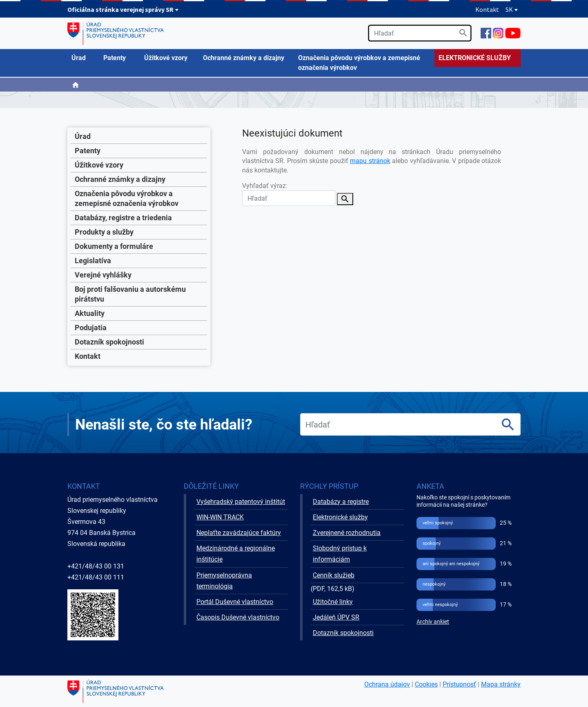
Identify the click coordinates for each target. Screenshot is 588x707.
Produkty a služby (104, 232)
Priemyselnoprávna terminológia (224, 581)
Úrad (83, 136)
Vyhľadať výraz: (289, 194)
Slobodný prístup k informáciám (340, 554)
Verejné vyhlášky (103, 275)
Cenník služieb (334, 575)
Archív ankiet (433, 622)
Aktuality (90, 313)
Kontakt (487, 9)
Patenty (88, 151)
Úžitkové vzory (99, 165)
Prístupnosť (459, 684)
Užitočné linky (333, 602)
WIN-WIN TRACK (220, 517)
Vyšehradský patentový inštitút (241, 502)
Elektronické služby (340, 517)
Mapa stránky (501, 684)
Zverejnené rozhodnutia (347, 533)
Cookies (426, 684)
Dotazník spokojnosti (109, 342)
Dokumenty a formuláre (114, 246)
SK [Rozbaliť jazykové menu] (512, 9)
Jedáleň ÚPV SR (336, 617)
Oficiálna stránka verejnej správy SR (123, 9)
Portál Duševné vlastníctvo (235, 602)
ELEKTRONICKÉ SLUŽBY (475, 58)
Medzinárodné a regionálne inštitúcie (236, 554)
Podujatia (91, 328)
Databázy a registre (341, 502)
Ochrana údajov (387, 684)
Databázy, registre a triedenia (123, 218)
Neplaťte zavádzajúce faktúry (239, 533)
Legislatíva (93, 261)
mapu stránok (370, 161)
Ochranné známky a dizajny (120, 179)
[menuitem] (83, 58)
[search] (420, 33)
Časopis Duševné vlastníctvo (238, 617)
